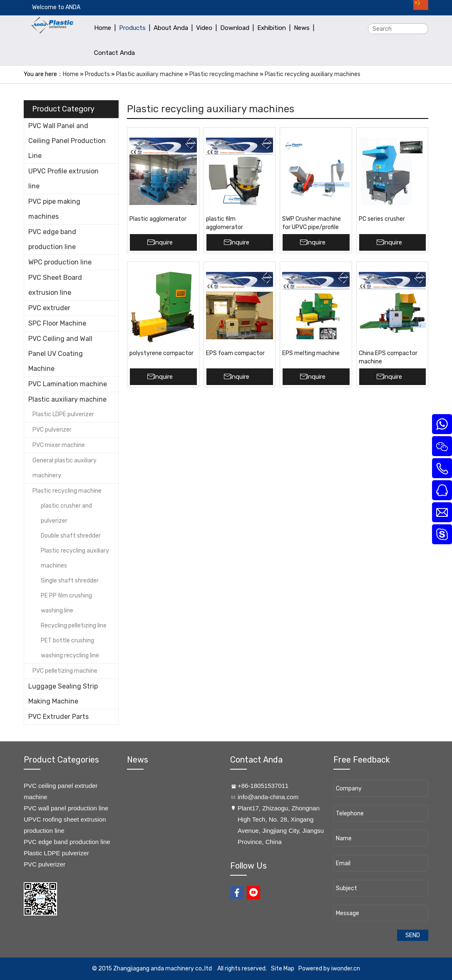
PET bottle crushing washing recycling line (70, 648)
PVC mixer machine (59, 445)
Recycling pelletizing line (74, 626)
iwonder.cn (346, 969)
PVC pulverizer (52, 430)
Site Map (283, 969)
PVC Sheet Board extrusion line (55, 285)
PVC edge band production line (52, 239)
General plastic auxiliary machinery (65, 468)
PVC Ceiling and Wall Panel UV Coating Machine (60, 354)
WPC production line (60, 262)
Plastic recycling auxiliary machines (313, 74)
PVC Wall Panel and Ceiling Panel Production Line (67, 141)
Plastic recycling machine (224, 74)
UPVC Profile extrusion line (63, 179)
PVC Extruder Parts (58, 717)
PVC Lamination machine (68, 384)
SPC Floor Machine (57, 323)
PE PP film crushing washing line (66, 603)
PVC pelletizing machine (65, 671)
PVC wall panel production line (66, 808)
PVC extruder (49, 308)
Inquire (163, 242)
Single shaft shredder (70, 581)
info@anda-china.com (268, 797)
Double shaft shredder (71, 536)
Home (71, 74)
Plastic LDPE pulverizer (63, 414)
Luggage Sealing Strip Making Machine (63, 694)
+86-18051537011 (263, 786)
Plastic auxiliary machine (150, 74)
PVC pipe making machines (54, 209)
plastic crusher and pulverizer (66, 513)
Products (97, 74)
